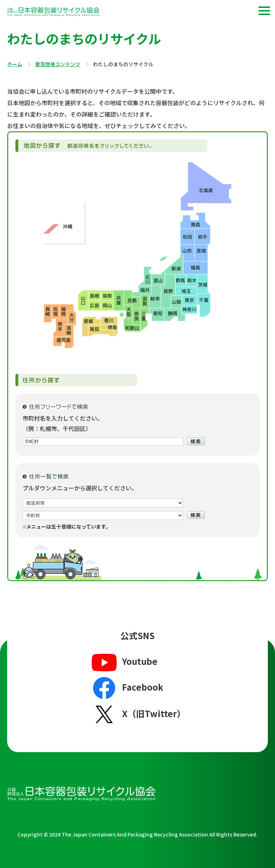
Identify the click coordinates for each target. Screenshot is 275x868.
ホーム (15, 64)
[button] (264, 11)
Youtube (124, 662)
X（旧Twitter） (138, 714)
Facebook (127, 688)
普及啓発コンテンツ (58, 64)
